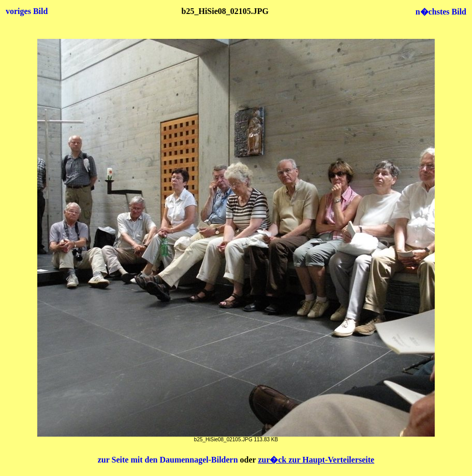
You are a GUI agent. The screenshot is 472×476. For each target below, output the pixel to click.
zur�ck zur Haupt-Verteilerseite (316, 460)
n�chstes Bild (441, 12)
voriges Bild (27, 11)
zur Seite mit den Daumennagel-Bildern (169, 460)
